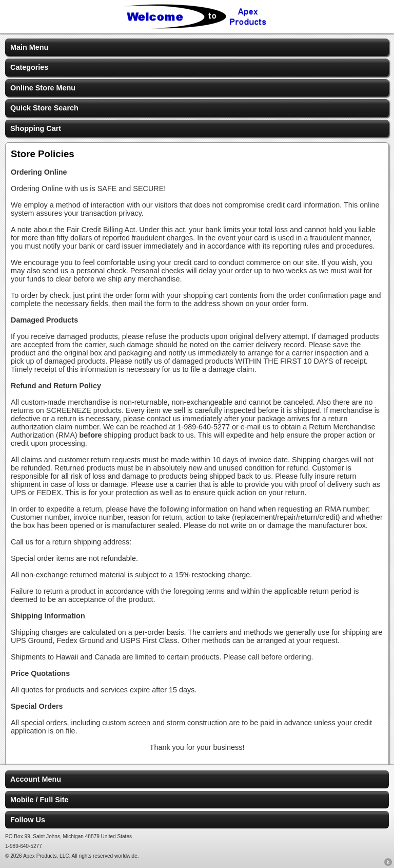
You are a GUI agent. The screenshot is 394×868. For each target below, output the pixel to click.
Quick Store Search (44, 108)
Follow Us (28, 820)
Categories (29, 67)
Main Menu (29, 47)
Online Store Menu (43, 88)
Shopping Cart (36, 128)
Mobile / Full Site (40, 800)
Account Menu (36, 779)
